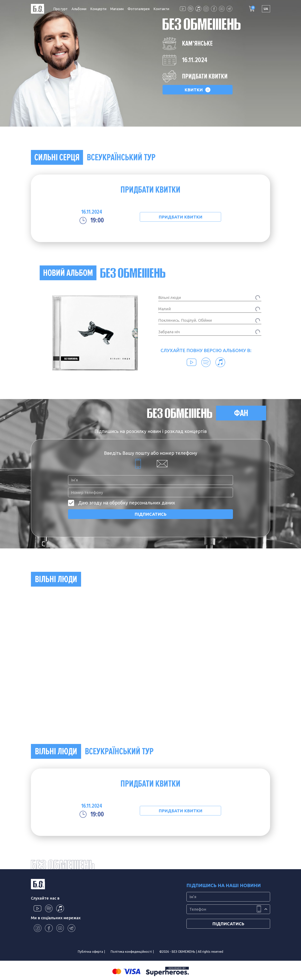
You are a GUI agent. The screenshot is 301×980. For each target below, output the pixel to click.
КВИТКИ (197, 90)
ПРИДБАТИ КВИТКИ (181, 217)
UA (266, 9)
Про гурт (60, 9)
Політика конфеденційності (131, 952)
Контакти (161, 9)
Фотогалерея (139, 9)
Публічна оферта (90, 952)
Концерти (98, 9)
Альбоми (79, 9)
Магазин (117, 9)
